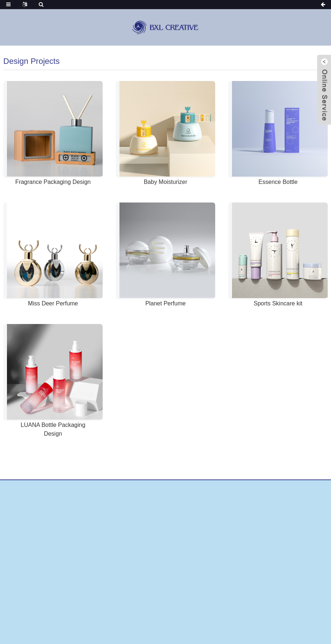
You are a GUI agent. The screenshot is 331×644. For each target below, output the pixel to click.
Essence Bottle (278, 182)
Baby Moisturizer (165, 182)
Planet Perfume (165, 303)
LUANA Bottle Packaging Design (53, 429)
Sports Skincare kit (278, 303)
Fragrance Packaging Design (53, 182)
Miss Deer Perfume (53, 303)
